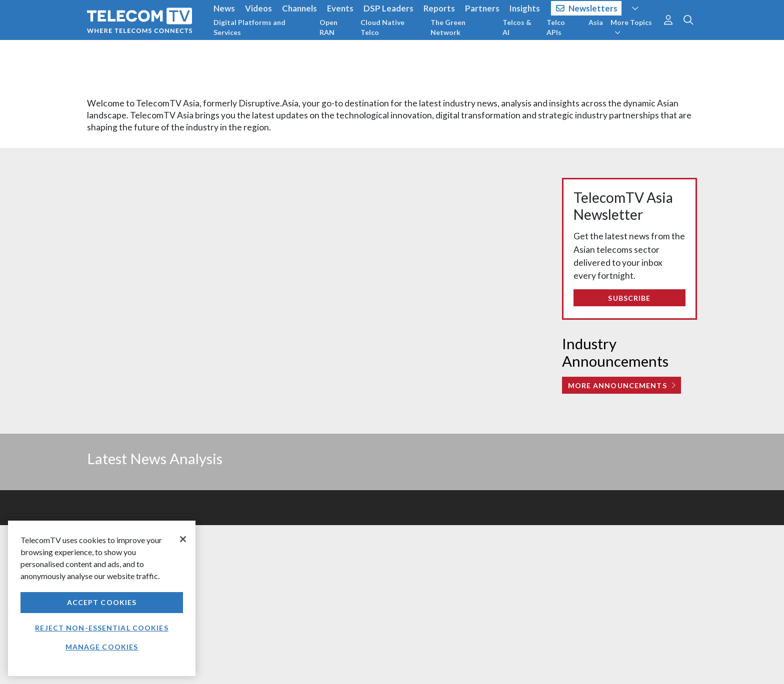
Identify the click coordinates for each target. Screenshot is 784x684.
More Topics (631, 27)
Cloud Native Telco (382, 27)
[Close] (183, 539)
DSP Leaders (388, 8)
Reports (439, 8)
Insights (525, 8)
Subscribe (629, 298)
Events (340, 8)
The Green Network (448, 27)
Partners (482, 8)
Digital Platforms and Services (249, 27)
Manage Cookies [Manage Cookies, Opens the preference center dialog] (102, 647)
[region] (102, 598)
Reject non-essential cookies (101, 628)
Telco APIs (556, 27)
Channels (299, 8)
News (224, 8)
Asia (596, 22)
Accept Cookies (102, 602)
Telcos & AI (517, 27)
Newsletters (587, 8)
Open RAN (328, 27)
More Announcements (622, 385)
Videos (258, 8)
